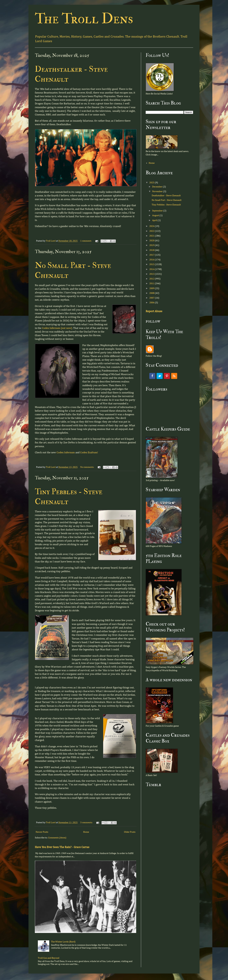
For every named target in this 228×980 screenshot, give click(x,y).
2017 (152, 255)
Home (86, 832)
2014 (152, 269)
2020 (152, 241)
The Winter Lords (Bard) (63, 942)
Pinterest (167, 376)
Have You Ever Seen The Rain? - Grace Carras (62, 847)
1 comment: (86, 241)
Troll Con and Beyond (49, 958)
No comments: (87, 467)
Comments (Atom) (57, 838)
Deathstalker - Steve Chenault (166, 196)
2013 (152, 274)
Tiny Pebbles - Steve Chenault (166, 205)
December (157, 187)
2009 (152, 288)
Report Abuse (154, 311)
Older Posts (130, 832)
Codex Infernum (66, 453)
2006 (152, 303)
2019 (152, 245)
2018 (152, 250)
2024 (152, 226)
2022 (152, 231)
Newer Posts (42, 832)
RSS (174, 376)
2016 (152, 260)
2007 (152, 298)
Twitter (160, 376)
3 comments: (87, 823)
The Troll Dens (84, 19)
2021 (152, 236)
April (155, 220)
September (158, 211)
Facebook (152, 376)
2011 (152, 283)
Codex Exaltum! (89, 453)
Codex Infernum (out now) (57, 328)
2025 (152, 183)
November (158, 191)
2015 (152, 264)
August (156, 215)
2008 (152, 293)
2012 (152, 279)
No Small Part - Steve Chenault (167, 200)
